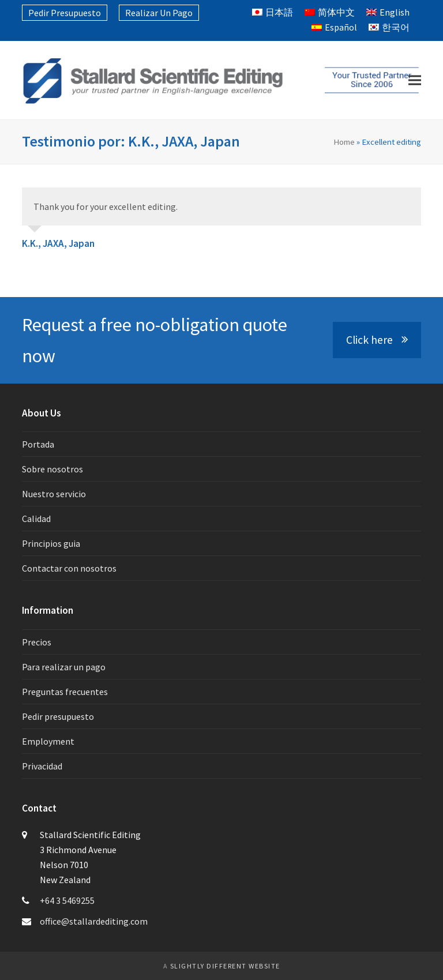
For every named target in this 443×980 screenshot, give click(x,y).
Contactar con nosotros (69, 568)
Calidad (36, 519)
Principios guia (51, 543)
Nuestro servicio (54, 494)
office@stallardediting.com (94, 921)
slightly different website (225, 966)
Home (344, 142)
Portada (38, 444)
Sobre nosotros (52, 469)
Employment (48, 741)
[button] (415, 80)
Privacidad (42, 766)
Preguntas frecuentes (65, 692)
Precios (37, 642)
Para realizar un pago (64, 667)
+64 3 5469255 (67, 900)
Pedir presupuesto (58, 716)
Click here (377, 340)
